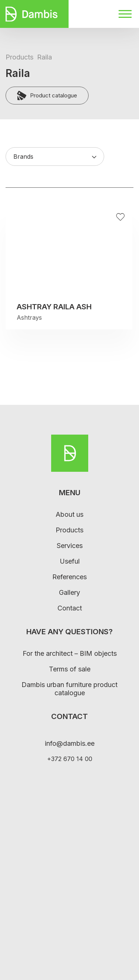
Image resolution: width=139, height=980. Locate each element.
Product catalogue (47, 96)
